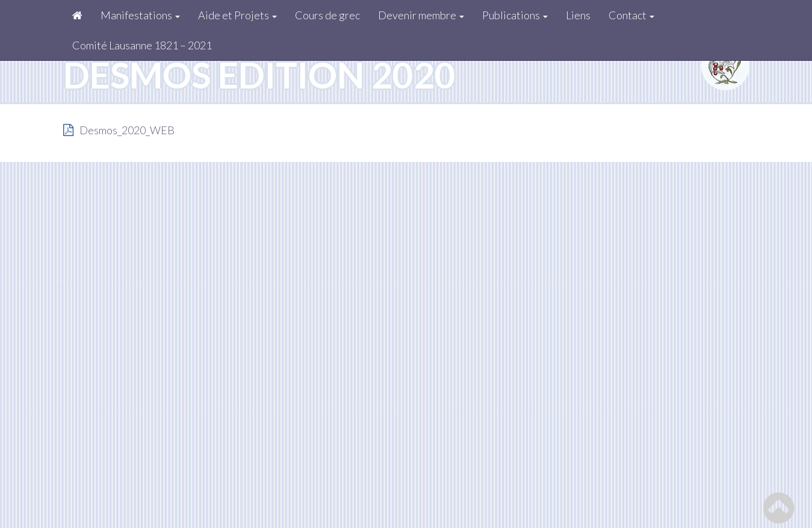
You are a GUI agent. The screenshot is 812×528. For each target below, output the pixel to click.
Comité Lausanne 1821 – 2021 (142, 45)
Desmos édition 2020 (259, 75)
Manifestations (140, 15)
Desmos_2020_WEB (127, 130)
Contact (631, 15)
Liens (578, 15)
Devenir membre (421, 15)
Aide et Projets (237, 15)
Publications (515, 15)
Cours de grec (327, 15)
